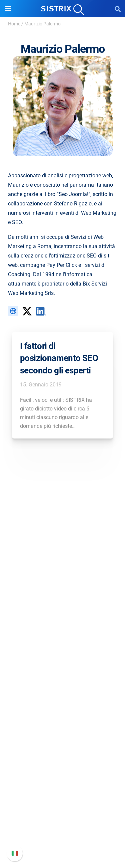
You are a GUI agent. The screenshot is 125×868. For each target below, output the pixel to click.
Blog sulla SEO (63, 741)
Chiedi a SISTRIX (62, 709)
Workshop (62, 719)
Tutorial (63, 762)
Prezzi (62, 643)
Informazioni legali (63, 609)
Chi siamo (62, 566)
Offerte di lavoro (63, 577)
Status (63, 838)
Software (62, 630)
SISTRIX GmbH (63, 554)
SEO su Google (62, 653)
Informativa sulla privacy (62, 598)
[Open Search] (118, 9)
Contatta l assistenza (62, 828)
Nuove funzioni (62, 806)
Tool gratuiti (62, 751)
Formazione (62, 588)
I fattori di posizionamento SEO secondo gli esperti (59, 358)
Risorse (62, 696)
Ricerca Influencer (62, 675)
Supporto (63, 783)
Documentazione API (63, 817)
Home (14, 24)
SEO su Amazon (63, 664)
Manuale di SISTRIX (63, 796)
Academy (63, 730)
